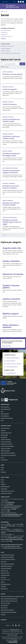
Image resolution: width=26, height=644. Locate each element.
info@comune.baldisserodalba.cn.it (12, 507)
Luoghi (2, 482)
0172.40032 (5, 501)
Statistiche (3, 586)
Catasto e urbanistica (8, 72)
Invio (22, 64)
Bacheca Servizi (4, 571)
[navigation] (3, 6)
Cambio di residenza (10, 104)
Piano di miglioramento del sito (8, 559)
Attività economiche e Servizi (8, 491)
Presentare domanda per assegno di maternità (11, 171)
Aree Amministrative (6, 409)
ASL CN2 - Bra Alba (5, 603)
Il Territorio (3, 484)
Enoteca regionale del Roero (7, 610)
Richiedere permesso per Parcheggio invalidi (11, 154)
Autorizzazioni (4, 437)
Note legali (3, 577)
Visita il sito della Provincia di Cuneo (9, 601)
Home (2, 12)
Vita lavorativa (4, 460)
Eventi (2, 480)
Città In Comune (11, 635)
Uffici (2, 411)
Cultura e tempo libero (6, 442)
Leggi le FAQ (4, 562)
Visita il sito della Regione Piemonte (9, 599)
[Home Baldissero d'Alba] (12, 6)
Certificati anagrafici (10, 89)
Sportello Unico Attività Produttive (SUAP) (11, 204)
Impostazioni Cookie (5, 580)
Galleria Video (4, 489)
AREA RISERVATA (12, 642)
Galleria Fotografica (5, 486)
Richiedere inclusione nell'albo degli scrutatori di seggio (12, 222)
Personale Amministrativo (7, 418)
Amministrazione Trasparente (8, 555)
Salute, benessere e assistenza (10, 168)
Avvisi (2, 470)
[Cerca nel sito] (22, 6)
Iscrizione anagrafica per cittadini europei (11, 120)
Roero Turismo (4, 608)
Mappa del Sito (4, 589)
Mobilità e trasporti (7, 151)
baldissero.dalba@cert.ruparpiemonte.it (13, 506)
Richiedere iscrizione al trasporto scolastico (11, 187)
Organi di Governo (5, 407)
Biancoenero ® (14, 639)
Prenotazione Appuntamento (8, 564)
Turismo (3, 457)
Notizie (2, 467)
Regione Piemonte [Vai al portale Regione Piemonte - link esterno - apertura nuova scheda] (5, 2)
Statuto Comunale (5, 573)
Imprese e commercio (8, 200)
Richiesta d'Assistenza (6, 568)
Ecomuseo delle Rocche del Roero (9, 612)
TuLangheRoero (4, 605)
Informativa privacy (5, 575)
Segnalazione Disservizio (6, 566)
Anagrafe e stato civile (8, 87)
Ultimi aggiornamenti (6, 584)
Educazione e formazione (9, 183)
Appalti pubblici (4, 435)
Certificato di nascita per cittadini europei (11, 137)
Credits (2, 582)
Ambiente (3, 430)
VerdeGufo (3, 614)
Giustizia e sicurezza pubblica (10, 217)
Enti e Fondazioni (5, 416)
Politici (2, 420)
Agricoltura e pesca (5, 428)
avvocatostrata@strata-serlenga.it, (12, 546)
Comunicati (3, 472)
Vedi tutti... (4, 38)
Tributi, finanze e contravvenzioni (8, 455)
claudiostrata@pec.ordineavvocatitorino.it (13, 548)
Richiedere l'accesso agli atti (13, 74)
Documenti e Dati (5, 414)
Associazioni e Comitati (6, 493)
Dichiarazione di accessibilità (7, 557)
